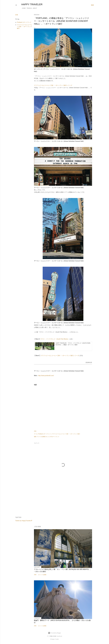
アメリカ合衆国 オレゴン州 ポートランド (48, 437)
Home (23, 8)
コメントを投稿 (42, 575)
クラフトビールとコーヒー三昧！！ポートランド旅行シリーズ (53, 85)
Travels (29, 8)
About (34, 8)
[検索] (92, 5)
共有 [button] (17, 15)
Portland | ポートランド (24, 22)
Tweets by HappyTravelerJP (24, 521)
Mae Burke (59, 636)
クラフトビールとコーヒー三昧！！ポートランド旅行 (24, 27)
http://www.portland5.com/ (46, 376)
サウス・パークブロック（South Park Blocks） (55, 339)
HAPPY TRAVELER (32, 4)
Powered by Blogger (54, 633)
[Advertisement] (63, 501)
